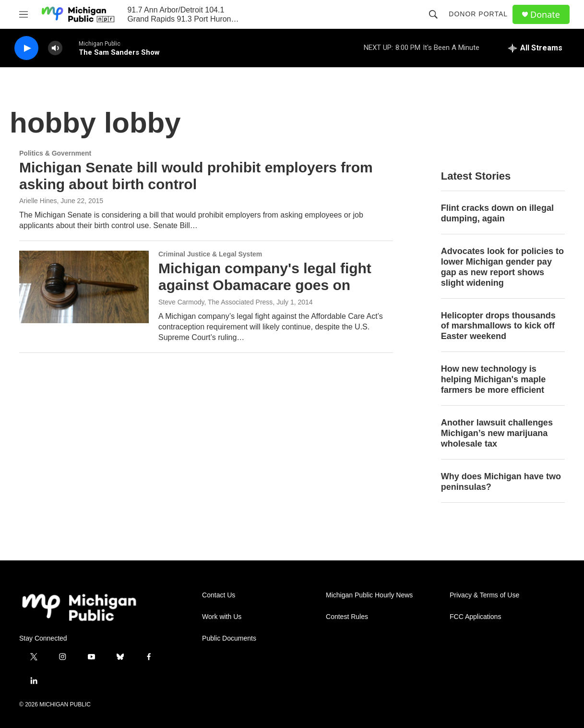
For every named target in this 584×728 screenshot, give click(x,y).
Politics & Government (55, 153)
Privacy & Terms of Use (484, 595)
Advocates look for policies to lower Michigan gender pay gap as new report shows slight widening (502, 267)
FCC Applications (475, 617)
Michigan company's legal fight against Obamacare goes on (265, 277)
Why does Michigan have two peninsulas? (501, 482)
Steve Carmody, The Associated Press (215, 302)
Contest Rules (347, 617)
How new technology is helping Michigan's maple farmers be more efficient (493, 379)
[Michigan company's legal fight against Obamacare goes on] (84, 287)
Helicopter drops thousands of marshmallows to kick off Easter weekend (498, 326)
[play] (26, 48)
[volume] (55, 48)
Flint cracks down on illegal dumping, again (497, 213)
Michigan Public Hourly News (369, 595)
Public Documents (229, 638)
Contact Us (219, 595)
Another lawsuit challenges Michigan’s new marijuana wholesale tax (497, 433)
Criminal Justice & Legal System (210, 254)
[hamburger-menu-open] (24, 14)
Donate (545, 15)
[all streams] (535, 48)
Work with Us (222, 617)
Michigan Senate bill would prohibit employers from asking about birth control (196, 176)
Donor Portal (478, 14)
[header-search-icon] (433, 14)
